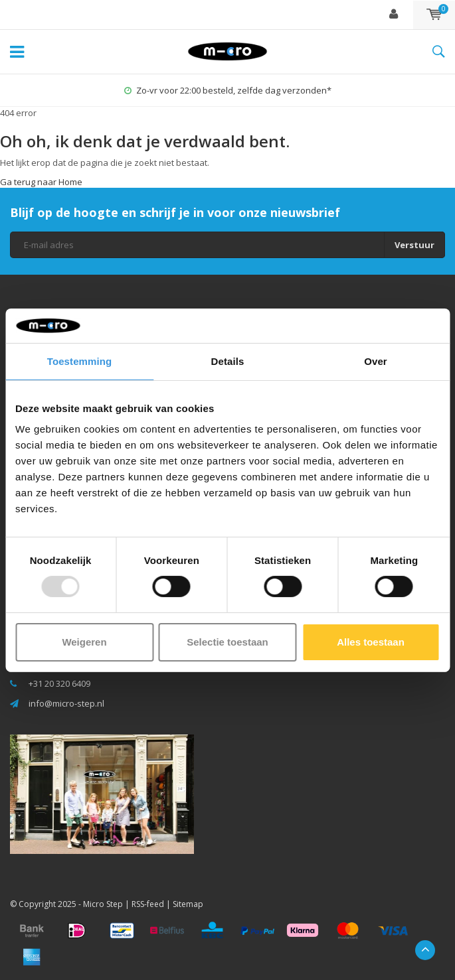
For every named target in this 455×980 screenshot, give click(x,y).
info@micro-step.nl (66, 703)
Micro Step (103, 904)
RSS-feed (148, 904)
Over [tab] (376, 361)
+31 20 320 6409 (59, 683)
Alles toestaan (371, 642)
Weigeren (84, 642)
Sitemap (188, 904)
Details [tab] (228, 361)
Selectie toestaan (227, 642)
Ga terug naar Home (41, 182)
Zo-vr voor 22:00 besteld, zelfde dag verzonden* (228, 90)
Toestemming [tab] (80, 361)
